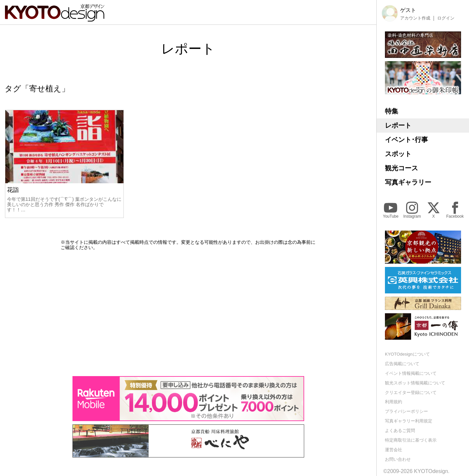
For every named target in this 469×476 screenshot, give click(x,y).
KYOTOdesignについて (407, 354)
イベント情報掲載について (411, 373)
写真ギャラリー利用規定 (409, 421)
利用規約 (394, 402)
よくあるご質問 (400, 431)
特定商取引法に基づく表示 (411, 440)
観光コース (401, 168)
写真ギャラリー (408, 182)
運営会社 (394, 450)
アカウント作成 (415, 18)
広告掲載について (402, 364)
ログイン (446, 18)
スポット (398, 154)
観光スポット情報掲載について (415, 383)
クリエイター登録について (411, 392)
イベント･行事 (406, 140)
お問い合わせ (398, 459)
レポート (398, 125)
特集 (392, 111)
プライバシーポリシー (406, 411)
